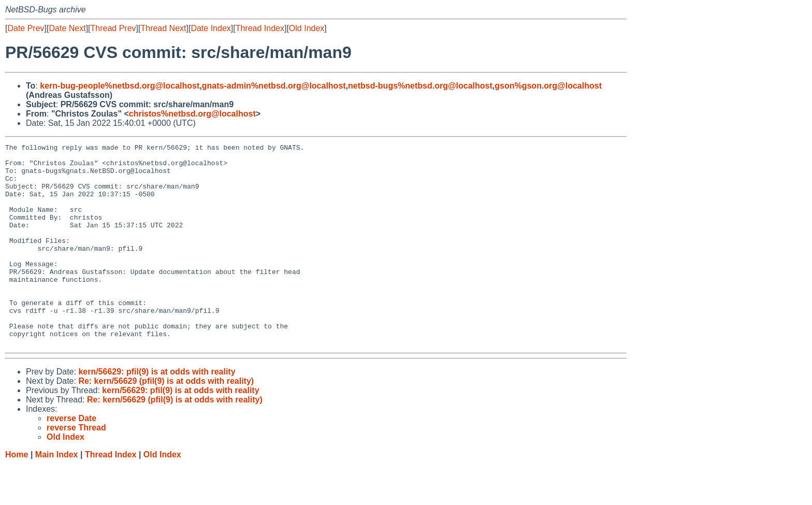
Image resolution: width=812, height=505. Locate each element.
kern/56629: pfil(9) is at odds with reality (157, 412)
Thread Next (163, 28)
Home (17, 495)
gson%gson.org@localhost (548, 86)
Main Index (57, 495)
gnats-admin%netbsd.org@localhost (274, 86)
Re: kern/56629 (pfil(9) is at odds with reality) (166, 421)
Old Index (307, 28)
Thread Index (260, 28)
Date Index (211, 28)
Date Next (67, 28)
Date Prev (26, 28)
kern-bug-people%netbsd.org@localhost (120, 86)
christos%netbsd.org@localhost (192, 114)
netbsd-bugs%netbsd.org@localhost (420, 86)
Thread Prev (113, 28)
